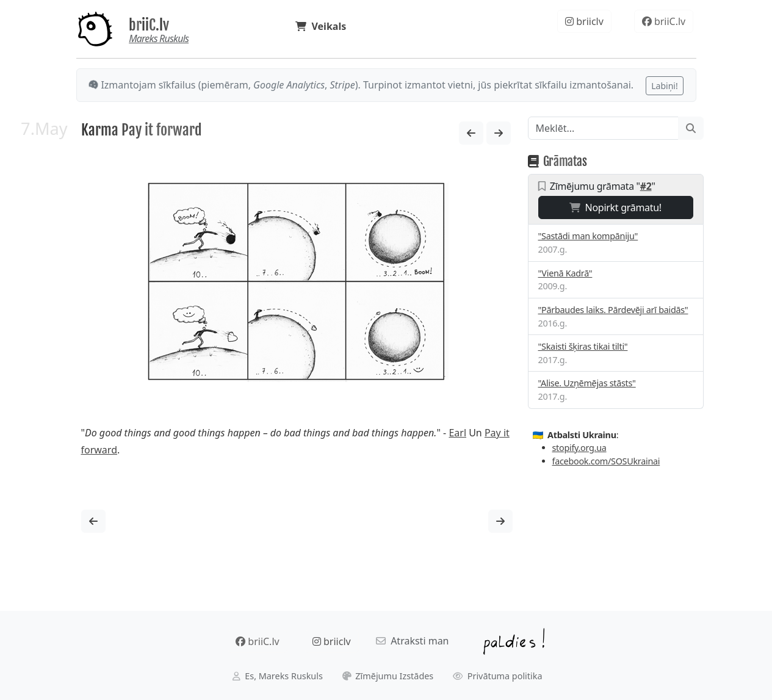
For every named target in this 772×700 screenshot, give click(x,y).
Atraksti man (413, 641)
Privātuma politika (498, 676)
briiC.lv (149, 25)
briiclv (584, 21)
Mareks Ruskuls (159, 38)
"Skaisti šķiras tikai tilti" (583, 346)
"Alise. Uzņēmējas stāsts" (587, 383)
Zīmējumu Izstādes (388, 676)
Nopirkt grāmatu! (615, 207)
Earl (457, 433)
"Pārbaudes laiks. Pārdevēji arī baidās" (613, 310)
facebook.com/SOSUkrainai (606, 461)
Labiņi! (664, 86)
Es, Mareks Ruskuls (278, 676)
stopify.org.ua (579, 448)
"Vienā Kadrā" (565, 273)
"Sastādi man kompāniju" (588, 236)
